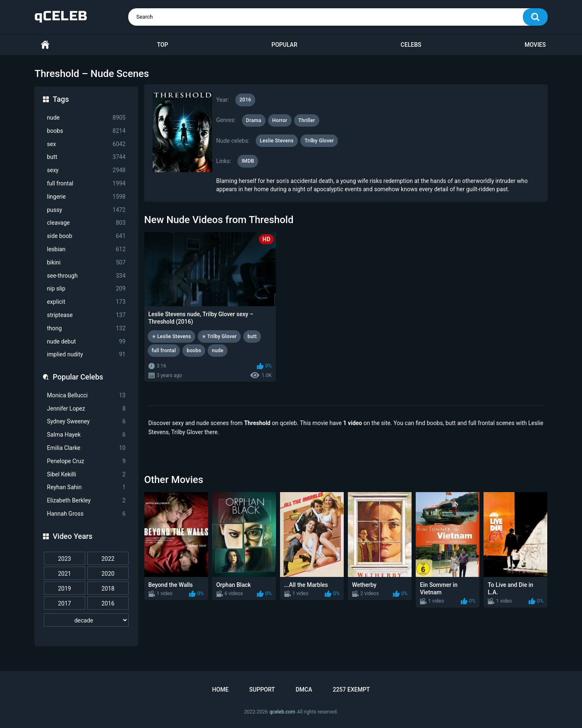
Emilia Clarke (86, 448)
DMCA (304, 690)
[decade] (86, 620)
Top (162, 45)
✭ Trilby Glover (219, 336)
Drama (254, 120)
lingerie (86, 197)
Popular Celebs (78, 377)
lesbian (86, 249)
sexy (86, 170)
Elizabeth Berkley (86, 501)
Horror (280, 120)
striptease (86, 315)
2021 (64, 574)
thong (86, 328)
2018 (108, 589)
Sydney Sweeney (86, 422)
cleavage (86, 223)
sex (86, 144)
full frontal (86, 184)
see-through (86, 276)
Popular (284, 45)
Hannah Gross (86, 514)
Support (262, 690)
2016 (108, 603)
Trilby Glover (319, 141)
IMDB (248, 161)
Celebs (411, 45)
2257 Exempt (351, 690)
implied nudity (86, 354)
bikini (86, 263)
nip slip (86, 289)
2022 (108, 559)
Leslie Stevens (277, 141)
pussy (86, 210)
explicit (86, 302)
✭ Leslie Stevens (171, 336)
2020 (108, 574)
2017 (64, 603)
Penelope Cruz (86, 461)
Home (45, 45)
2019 (64, 589)
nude (86, 118)
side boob (86, 236)
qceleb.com (282, 712)
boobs (86, 131)
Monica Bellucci (86, 395)
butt (86, 157)
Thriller (307, 120)
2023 (64, 559)
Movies (535, 45)
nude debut (86, 342)
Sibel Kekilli (86, 475)
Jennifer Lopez (86, 409)
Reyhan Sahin (86, 487)
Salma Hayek (86, 435)
